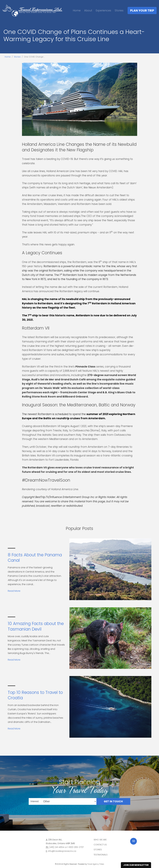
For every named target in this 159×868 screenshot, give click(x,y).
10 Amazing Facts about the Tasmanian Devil (36, 626)
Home (77, 10)
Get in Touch (113, 801)
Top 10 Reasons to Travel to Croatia (35, 695)
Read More (14, 591)
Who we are (100, 840)
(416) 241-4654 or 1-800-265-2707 (66, 847)
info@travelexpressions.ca (62, 851)
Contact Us (100, 845)
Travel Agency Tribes (96, 864)
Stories (119, 10)
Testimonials (101, 855)
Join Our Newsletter (136, 865)
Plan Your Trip (142, 10)
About (88, 10)
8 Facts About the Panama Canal (35, 558)
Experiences (103, 10)
